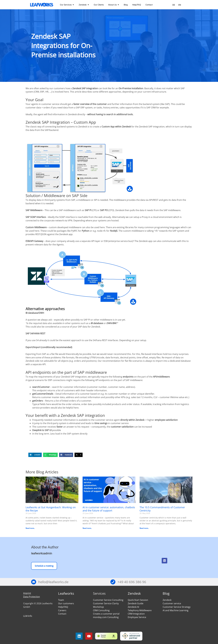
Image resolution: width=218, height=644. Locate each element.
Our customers (66, 603)
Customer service (172, 603)
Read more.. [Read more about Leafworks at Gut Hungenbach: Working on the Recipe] (30, 528)
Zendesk (134, 593)
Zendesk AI (133, 607)
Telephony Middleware (140, 610)
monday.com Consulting (106, 617)
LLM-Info (28, 616)
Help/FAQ (63, 607)
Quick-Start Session (138, 600)
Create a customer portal (106, 614)
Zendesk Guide (136, 603)
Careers (62, 610)
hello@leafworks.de (53, 582)
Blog (166, 593)
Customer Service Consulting (108, 600)
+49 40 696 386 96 (132, 582)
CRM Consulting (101, 610)
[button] (35, 455)
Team (61, 600)
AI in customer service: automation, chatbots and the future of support (109, 509)
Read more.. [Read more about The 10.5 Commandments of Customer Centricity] (144, 528)
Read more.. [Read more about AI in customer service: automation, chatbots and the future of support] (87, 528)
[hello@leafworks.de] (34, 582)
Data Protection (32, 597)
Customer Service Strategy (177, 607)
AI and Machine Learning (176, 610)
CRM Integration (136, 614)
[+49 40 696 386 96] (113, 582)
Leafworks (66, 593)
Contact (62, 614)
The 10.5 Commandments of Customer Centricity (162, 509)
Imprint (27, 593)
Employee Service (137, 617)
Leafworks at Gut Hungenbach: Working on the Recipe (51, 509)
